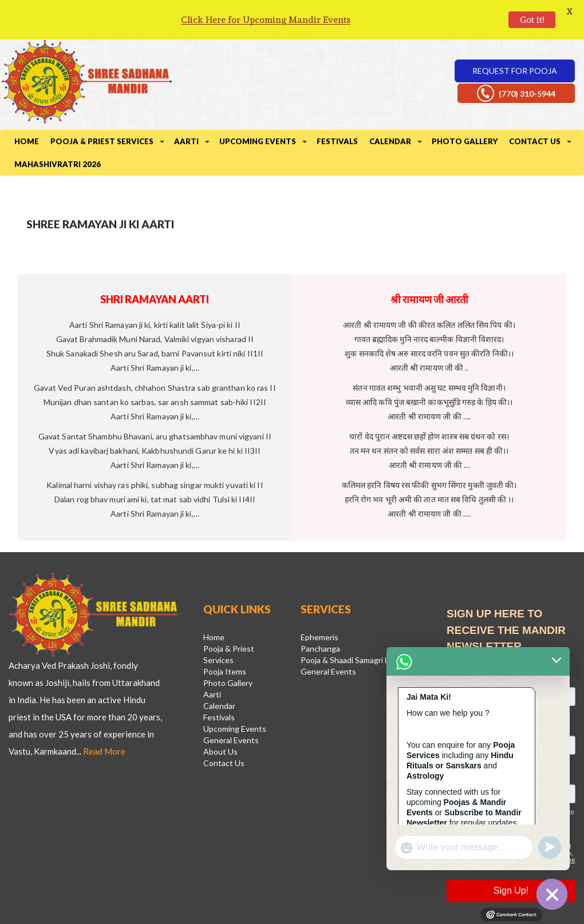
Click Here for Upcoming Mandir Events (266, 20)
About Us (220, 720)
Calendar (390, 110)
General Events (231, 709)
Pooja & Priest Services (102, 110)
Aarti (186, 110)
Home (27, 110)
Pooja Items (225, 640)
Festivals (337, 110)
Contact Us (535, 110)
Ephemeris (319, 606)
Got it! (532, 20)
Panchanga (320, 617)
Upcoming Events (258, 110)
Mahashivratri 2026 (58, 133)
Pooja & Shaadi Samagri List (349, 628)
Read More (104, 720)
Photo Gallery (465, 110)
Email (459, 644)
